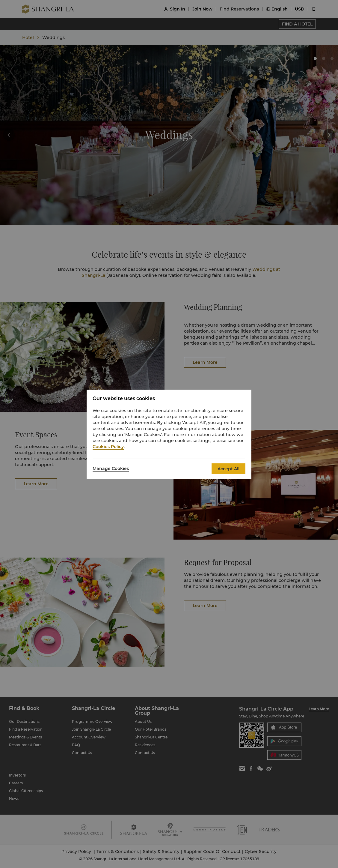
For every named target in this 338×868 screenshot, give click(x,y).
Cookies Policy (108, 447)
